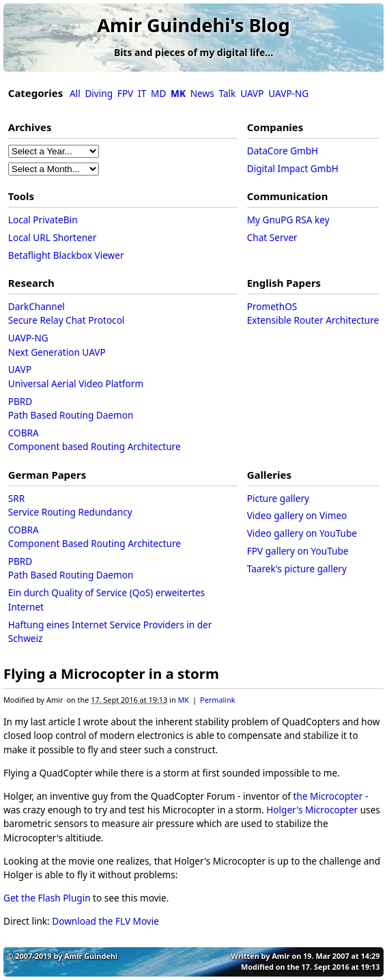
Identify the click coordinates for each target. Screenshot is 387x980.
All (75, 93)
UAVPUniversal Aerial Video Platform (76, 376)
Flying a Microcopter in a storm (111, 673)
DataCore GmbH (283, 151)
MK (183, 700)
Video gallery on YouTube (302, 533)
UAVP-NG (288, 93)
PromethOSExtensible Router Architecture (313, 313)
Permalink (218, 700)
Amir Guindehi (91, 956)
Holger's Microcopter (312, 810)
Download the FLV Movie (105, 921)
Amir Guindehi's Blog (193, 25)
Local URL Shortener (53, 237)
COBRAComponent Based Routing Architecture (95, 536)
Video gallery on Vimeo (297, 515)
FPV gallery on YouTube (298, 551)
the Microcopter (328, 796)
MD (158, 93)
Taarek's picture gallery (297, 569)
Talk (228, 93)
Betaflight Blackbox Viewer (66, 255)
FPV (125, 93)
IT (142, 93)
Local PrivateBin (43, 220)
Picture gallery (278, 498)
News (202, 93)
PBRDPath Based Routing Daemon (71, 408)
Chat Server (272, 237)
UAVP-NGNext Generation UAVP (57, 345)
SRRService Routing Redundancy (70, 505)
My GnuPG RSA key (288, 220)
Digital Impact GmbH (293, 168)
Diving (99, 93)
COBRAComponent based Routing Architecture (95, 439)
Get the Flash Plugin (47, 898)
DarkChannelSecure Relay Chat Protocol (67, 313)
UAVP (252, 93)
